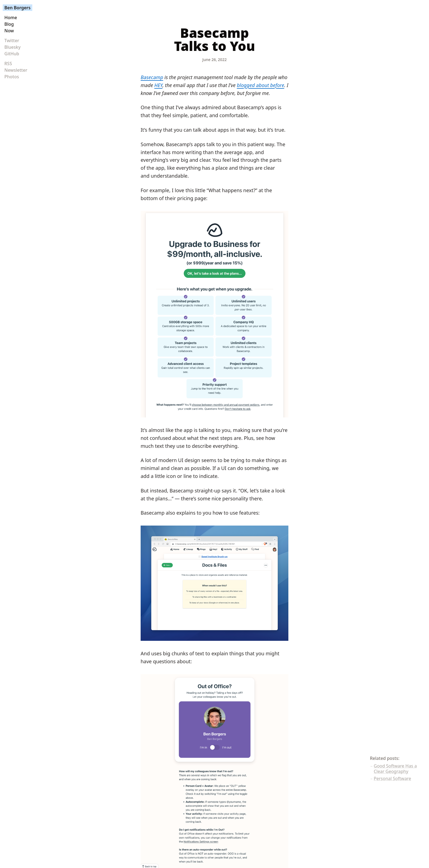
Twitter (12, 41)
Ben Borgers (18, 8)
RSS (8, 64)
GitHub (12, 54)
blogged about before (261, 85)
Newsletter (16, 70)
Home (11, 18)
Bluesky (12, 47)
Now (9, 31)
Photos (12, 77)
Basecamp (152, 77)
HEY (158, 85)
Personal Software (392, 778)
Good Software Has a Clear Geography (395, 769)
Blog (9, 24)
